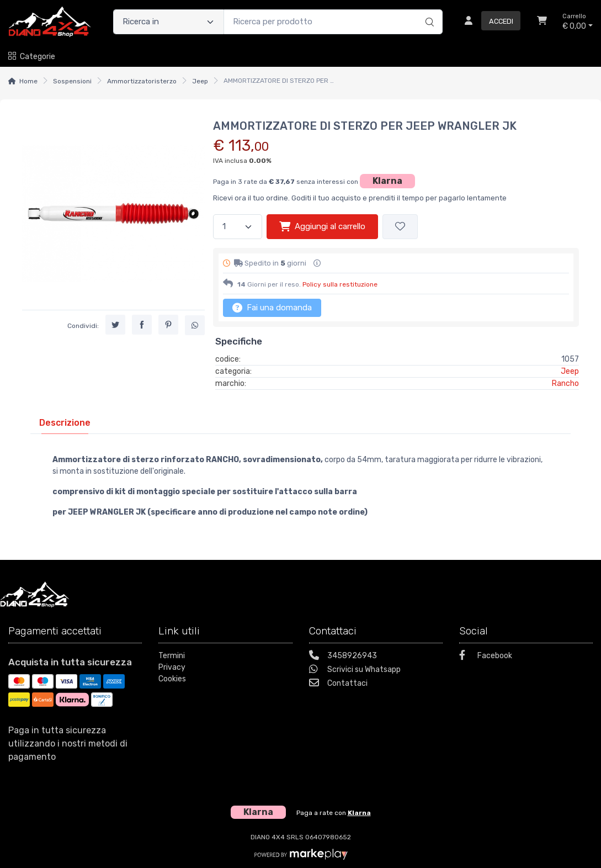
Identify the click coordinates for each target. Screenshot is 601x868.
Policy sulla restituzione (340, 284)
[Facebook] (526, 657)
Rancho (565, 383)
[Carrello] (542, 22)
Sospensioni (72, 81)
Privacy (172, 667)
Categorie (32, 57)
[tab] (65, 423)
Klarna (387, 181)
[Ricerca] (428, 10)
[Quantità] (238, 227)
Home (28, 81)
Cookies (172, 679)
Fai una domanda (272, 308)
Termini (172, 656)
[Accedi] (488, 22)
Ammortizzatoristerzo (142, 81)
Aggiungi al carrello (322, 226)
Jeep (200, 81)
